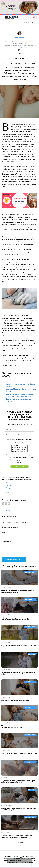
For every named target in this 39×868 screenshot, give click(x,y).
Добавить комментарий (14, 560)
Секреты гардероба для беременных (19, 397)
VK (7, 490)
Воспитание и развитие (20, 449)
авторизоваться (28, 47)
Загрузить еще (19, 843)
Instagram (9, 488)
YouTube (9, 485)
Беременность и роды (20, 447)
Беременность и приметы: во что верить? (20, 394)
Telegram (9, 483)
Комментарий (7, 541)
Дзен (8, 493)
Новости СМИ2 (5, 511)
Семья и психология (20, 451)
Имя (4, 532)
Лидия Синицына (19, 37)
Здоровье (20, 446)
